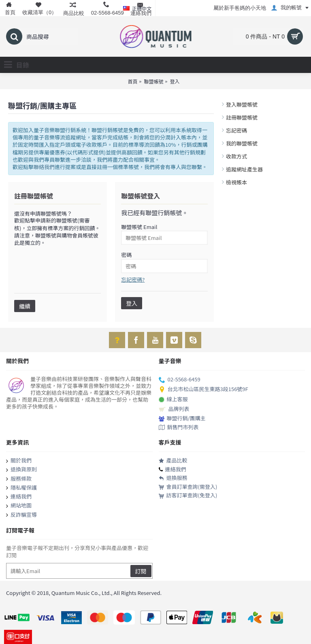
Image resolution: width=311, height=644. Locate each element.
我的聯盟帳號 (242, 143)
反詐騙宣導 (21, 515)
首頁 (132, 81)
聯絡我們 (44, 167)
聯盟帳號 (153, 81)
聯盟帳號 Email (139, 227)
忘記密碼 (236, 130)
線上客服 (173, 400)
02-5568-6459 (180, 380)
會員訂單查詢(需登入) (188, 487)
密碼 (126, 255)
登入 (175, 81)
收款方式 (236, 156)
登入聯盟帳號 (242, 104)
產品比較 (173, 461)
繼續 (25, 306)
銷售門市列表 (179, 427)
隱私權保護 (21, 488)
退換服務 (173, 478)
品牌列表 (174, 409)
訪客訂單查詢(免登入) (188, 495)
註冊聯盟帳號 (242, 117)
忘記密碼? (133, 279)
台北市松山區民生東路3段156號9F (203, 389)
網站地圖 (19, 506)
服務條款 (19, 479)
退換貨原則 (21, 470)
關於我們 (19, 461)
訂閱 (141, 571)
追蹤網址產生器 (244, 169)
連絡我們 (19, 497)
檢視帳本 (236, 182)
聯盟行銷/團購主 (182, 418)
